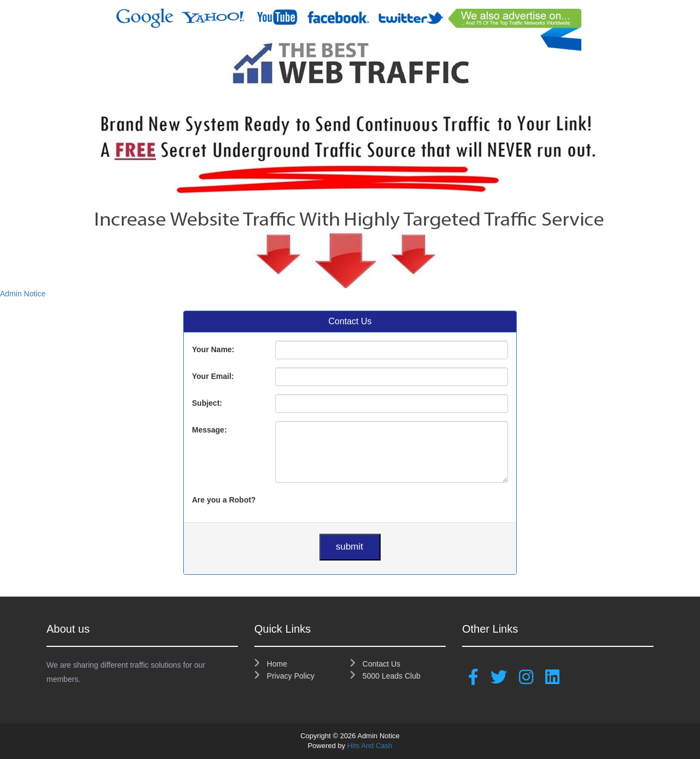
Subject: (207, 403)
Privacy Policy (284, 676)
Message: (209, 430)
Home (271, 664)
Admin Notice (23, 294)
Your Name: (213, 349)
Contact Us (375, 664)
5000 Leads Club (385, 676)
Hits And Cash (370, 746)
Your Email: (213, 376)
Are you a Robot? (224, 500)
